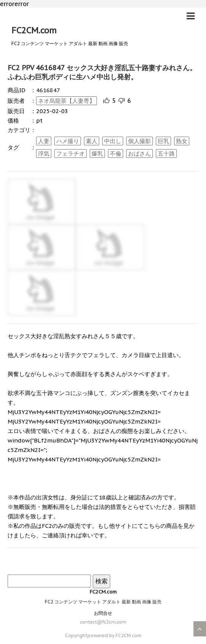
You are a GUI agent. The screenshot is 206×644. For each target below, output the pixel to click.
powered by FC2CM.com (114, 635)
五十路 (166, 154)
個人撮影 (139, 141)
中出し (113, 141)
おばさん (139, 154)
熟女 (182, 141)
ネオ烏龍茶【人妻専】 (67, 101)
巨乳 (163, 141)
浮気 (44, 154)
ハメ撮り (68, 141)
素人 (92, 141)
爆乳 (97, 154)
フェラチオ (71, 154)
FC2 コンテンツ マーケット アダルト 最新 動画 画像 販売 (103, 602)
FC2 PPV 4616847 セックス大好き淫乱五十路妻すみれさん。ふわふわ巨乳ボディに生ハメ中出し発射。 (102, 72)
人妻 (44, 141)
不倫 (116, 154)
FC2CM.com (34, 30)
